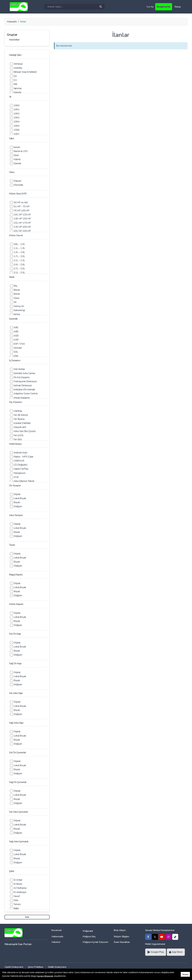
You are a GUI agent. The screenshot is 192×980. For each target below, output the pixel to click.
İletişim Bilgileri (121, 937)
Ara (27, 917)
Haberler (56, 942)
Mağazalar (88, 931)
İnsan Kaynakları (122, 942)
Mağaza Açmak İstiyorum (95, 942)
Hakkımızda (57, 937)
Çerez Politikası (36, 967)
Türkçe (178, 7)
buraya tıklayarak (45, 976)
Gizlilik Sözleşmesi (57, 967)
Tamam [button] (185, 974)
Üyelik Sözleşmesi (14, 967)
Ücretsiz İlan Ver (162, 7)
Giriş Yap (147, 7)
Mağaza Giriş (89, 937)
